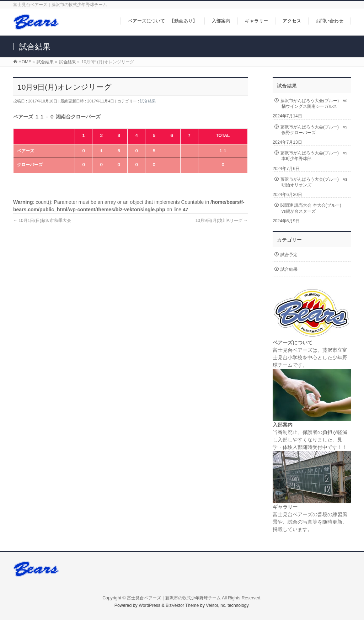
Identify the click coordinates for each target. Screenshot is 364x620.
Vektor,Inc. (216, 605)
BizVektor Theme (182, 605)
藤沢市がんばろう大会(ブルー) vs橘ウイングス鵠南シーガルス (314, 104)
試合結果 (148, 101)
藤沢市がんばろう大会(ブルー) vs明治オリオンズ (314, 182)
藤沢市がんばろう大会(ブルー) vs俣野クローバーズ (314, 130)
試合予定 (289, 255)
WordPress (149, 605)
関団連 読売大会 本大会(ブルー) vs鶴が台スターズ (313, 208)
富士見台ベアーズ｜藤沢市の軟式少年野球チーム (174, 598)
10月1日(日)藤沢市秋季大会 (42, 221)
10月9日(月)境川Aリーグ (222, 221)
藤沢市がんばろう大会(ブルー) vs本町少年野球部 (314, 156)
